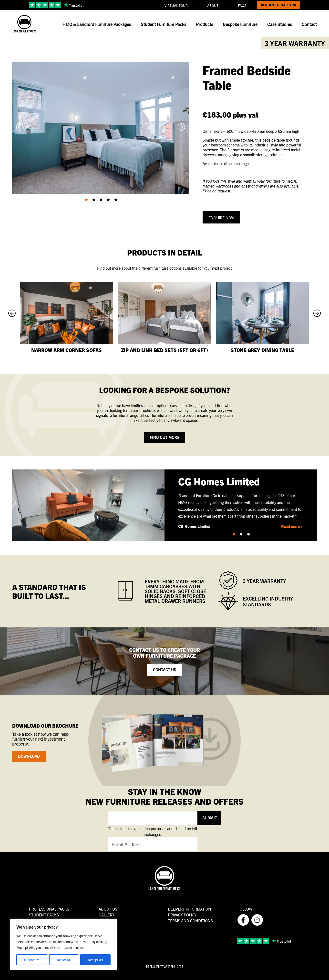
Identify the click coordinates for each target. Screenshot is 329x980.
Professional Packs (49, 909)
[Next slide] (181, 128)
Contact (309, 24)
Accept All (95, 960)
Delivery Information (190, 909)
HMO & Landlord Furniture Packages (97, 24)
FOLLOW (245, 909)
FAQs (242, 5)
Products (205, 24)
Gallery (107, 915)
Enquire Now (221, 218)
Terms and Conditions (190, 921)
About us (108, 909)
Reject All (64, 960)
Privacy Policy (182, 915)
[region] (63, 945)
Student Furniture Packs (164, 24)
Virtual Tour (176, 5)
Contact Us (165, 669)
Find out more (165, 437)
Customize (32, 960)
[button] (86, 200)
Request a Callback (278, 5)
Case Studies (280, 24)
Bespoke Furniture (240, 24)
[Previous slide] (20, 128)
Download (29, 756)
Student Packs (44, 915)
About (213, 5)
